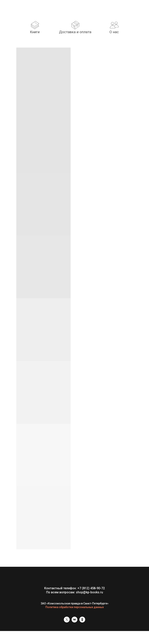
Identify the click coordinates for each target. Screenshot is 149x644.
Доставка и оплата (75, 32)
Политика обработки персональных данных (75, 607)
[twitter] (67, 621)
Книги (35, 32)
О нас (114, 32)
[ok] (82, 621)
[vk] (74, 621)
